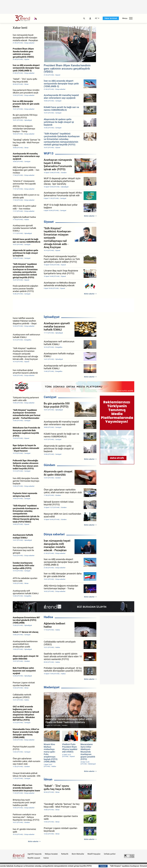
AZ (96, 18)
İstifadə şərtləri (110, 854)
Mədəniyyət (52, 687)
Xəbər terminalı (111, 18)
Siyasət (49, 222)
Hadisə (48, 617)
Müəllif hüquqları (94, 854)
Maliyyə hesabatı (51, 854)
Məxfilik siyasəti (34, 858)
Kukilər (46, 858)
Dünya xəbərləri (54, 534)
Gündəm (49, 465)
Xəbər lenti (20, 28)
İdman (48, 779)
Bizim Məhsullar (78, 854)
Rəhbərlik (65, 854)
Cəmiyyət (50, 397)
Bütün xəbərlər (89, 216)
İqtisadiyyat (52, 317)
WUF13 (49, 153)
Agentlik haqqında (35, 854)
